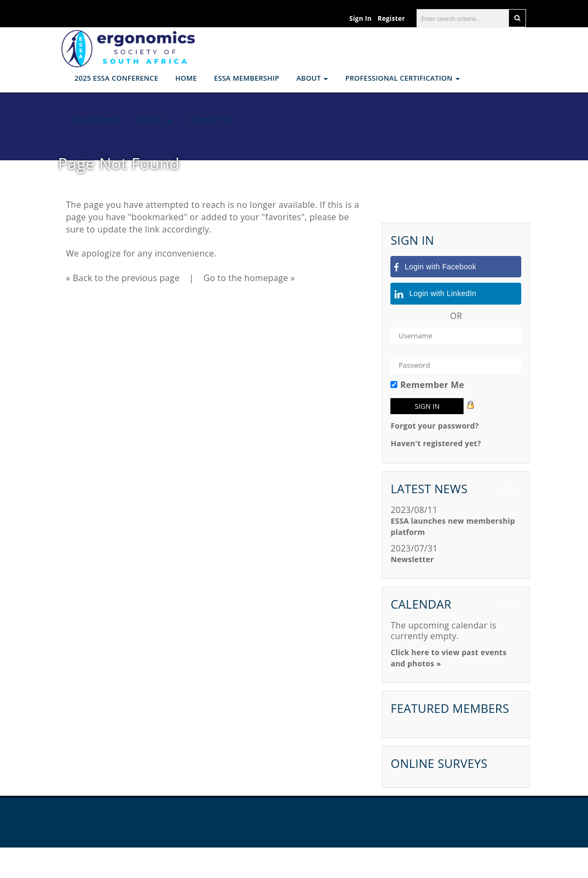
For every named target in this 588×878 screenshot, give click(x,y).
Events (155, 120)
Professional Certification (402, 78)
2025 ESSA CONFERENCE (117, 78)
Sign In (360, 18)
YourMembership (335, 863)
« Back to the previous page (123, 278)
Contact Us (211, 120)
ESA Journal (98, 120)
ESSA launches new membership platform (453, 526)
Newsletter (412, 559)
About (312, 78)
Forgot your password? (434, 426)
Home (186, 78)
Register (391, 18)
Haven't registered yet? (436, 443)
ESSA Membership (247, 78)
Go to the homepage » (249, 278)
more (508, 489)
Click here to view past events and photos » (448, 658)
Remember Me (432, 385)
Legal (382, 863)
